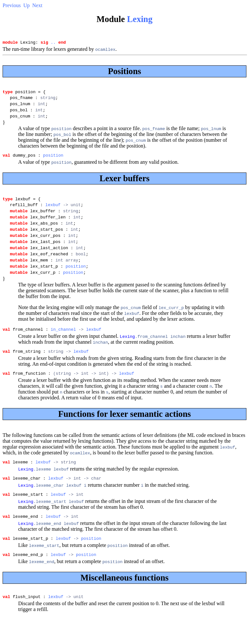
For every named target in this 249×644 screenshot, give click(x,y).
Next (37, 5)
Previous (12, 5)
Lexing (140, 19)
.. (53, 43)
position (53, 162)
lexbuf (53, 213)
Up (27, 5)
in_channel (63, 350)
